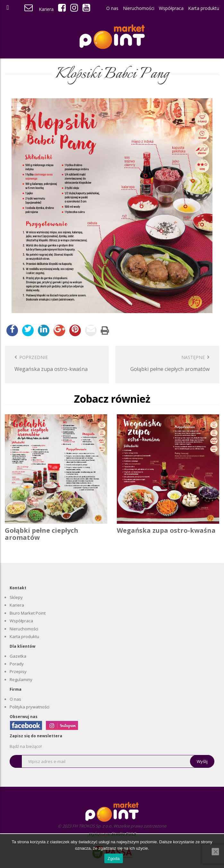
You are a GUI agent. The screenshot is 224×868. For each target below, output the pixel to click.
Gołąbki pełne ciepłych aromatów (42, 534)
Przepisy (18, 671)
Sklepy (16, 597)
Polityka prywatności (30, 707)
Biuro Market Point (28, 613)
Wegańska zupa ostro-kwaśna (166, 530)
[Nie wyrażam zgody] (215, 852)
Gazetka (18, 656)
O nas (112, 8)
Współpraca (171, 8)
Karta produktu (204, 8)
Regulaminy (21, 679)
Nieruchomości (139, 8)
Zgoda (114, 859)
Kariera (46, 9)
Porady (17, 664)
